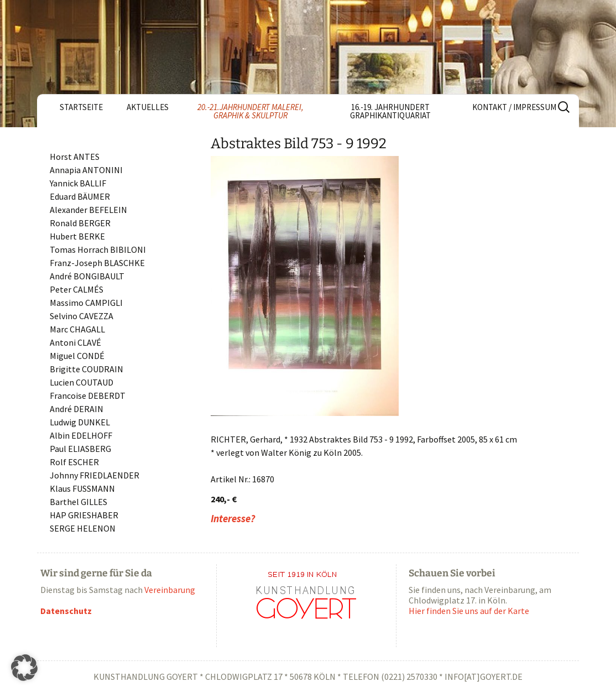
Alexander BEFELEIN (88, 210)
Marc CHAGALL (77, 329)
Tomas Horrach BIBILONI (98, 249)
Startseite (81, 107)
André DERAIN (77, 409)
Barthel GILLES (79, 502)
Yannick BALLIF (78, 183)
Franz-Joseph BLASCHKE (97, 263)
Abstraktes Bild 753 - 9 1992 (299, 144)
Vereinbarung (170, 590)
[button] (24, 668)
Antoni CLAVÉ (75, 342)
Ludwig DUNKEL (80, 422)
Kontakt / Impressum (514, 107)
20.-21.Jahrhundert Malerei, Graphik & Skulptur (250, 111)
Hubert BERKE (77, 236)
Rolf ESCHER (74, 462)
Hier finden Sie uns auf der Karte (469, 611)
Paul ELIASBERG (80, 449)
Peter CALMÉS (77, 289)
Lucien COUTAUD (82, 382)
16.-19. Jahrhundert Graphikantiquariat (390, 111)
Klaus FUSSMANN (82, 488)
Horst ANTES (75, 157)
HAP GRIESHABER (84, 515)
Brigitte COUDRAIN (87, 369)
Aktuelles (148, 107)
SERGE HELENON (83, 528)
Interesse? (233, 519)
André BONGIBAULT (87, 276)
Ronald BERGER (80, 223)
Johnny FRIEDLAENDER (95, 475)
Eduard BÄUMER (80, 196)
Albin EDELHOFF (81, 435)
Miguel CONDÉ (77, 356)
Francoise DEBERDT (88, 396)
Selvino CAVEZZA (82, 316)
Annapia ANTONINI (86, 170)
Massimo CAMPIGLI (86, 303)
